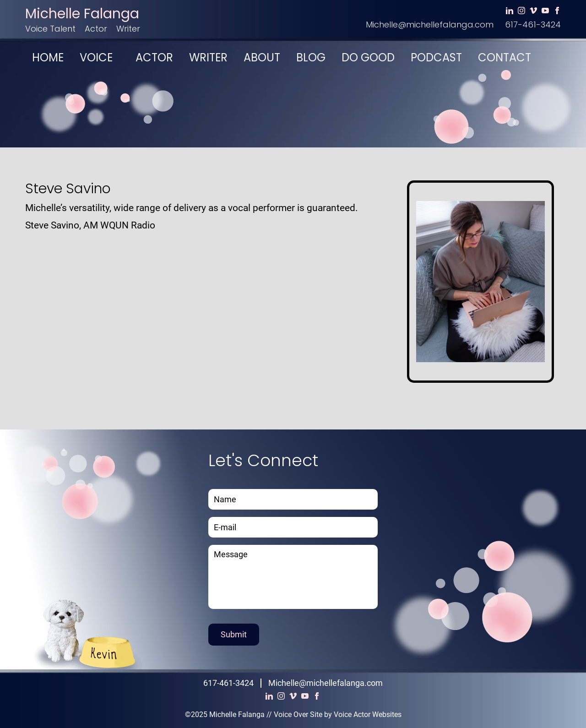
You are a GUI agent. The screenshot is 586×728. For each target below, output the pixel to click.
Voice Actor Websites (368, 714)
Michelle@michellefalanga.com (430, 24)
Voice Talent (50, 29)
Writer (128, 29)
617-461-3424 (533, 24)
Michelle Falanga (82, 14)
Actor (96, 29)
